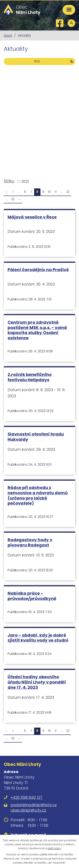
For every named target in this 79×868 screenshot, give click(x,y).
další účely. (54, 848)
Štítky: (9, 181)
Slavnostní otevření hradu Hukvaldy (36, 437)
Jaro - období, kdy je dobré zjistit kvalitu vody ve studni (38, 638)
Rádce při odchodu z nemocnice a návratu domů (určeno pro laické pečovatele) (38, 495)
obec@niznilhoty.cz (28, 810)
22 (68, 192)
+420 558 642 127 (26, 797)
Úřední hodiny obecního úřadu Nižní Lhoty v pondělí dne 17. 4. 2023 (37, 682)
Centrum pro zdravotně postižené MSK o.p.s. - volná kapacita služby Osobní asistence (37, 330)
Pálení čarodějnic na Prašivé (38, 270)
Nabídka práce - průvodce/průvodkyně (32, 596)
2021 (25, 181)
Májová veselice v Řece (32, 217)
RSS (54, 61)
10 (49, 192)
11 (56, 192)
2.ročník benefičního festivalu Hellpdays (30, 377)
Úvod (8, 35)
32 (13, 199)
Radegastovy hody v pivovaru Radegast (30, 542)
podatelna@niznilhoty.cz (34, 805)
